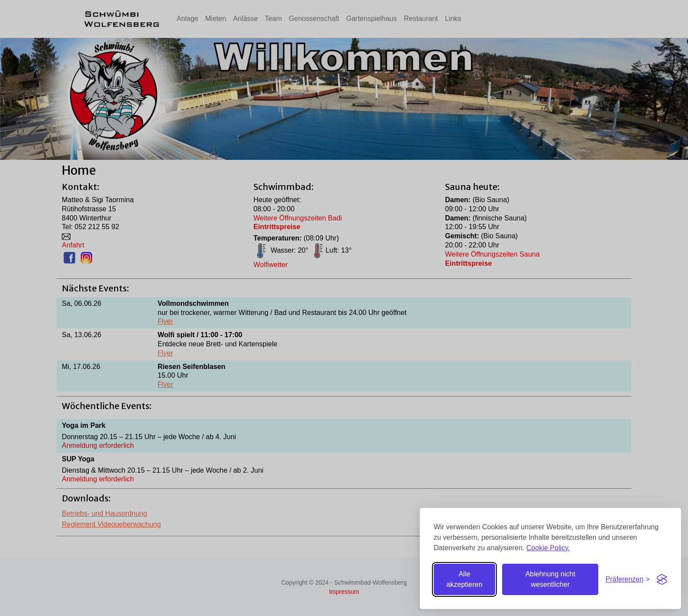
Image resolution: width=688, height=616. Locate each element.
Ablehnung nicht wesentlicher (550, 579)
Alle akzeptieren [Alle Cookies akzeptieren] (464, 579)
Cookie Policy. (548, 548)
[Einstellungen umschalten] (627, 580)
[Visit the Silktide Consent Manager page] (662, 579)
